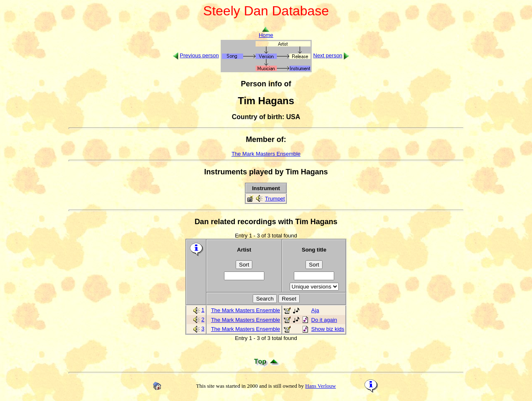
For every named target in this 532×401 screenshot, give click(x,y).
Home (266, 33)
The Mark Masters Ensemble (266, 154)
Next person (328, 55)
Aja (315, 310)
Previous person (199, 55)
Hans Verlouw (320, 386)
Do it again (324, 320)
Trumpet (275, 199)
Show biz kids (328, 329)
